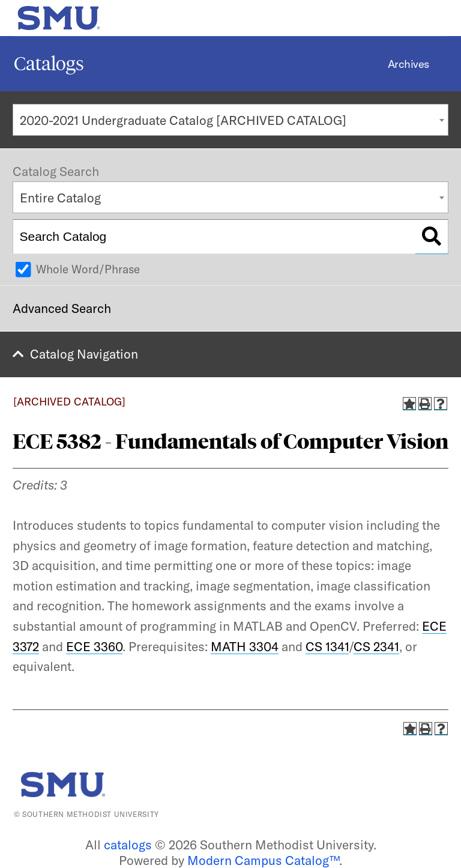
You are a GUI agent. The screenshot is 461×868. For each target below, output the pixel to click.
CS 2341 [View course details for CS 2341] (376, 646)
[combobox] (230, 120)
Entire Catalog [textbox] (60, 198)
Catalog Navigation (84, 354)
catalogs (128, 845)
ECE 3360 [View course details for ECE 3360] (94, 646)
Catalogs (49, 64)
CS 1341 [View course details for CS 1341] (327, 646)
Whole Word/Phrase (88, 269)
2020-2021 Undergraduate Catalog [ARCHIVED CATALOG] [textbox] (183, 120)
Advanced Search (62, 308)
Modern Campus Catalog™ (263, 860)
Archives (408, 64)
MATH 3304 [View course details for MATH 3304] (245, 646)
